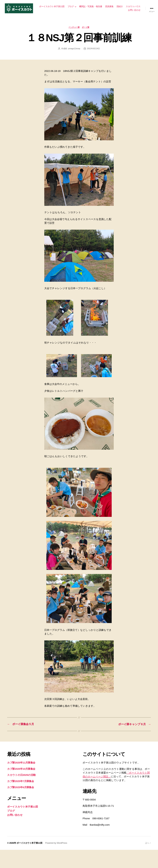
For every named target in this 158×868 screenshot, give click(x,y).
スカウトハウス (118, 10)
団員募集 (127, 7)
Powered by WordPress (56, 844)
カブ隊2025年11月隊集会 (21, 764)
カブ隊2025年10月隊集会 (21, 770)
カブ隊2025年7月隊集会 (21, 782)
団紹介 (137, 7)
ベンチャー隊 (74, 28)
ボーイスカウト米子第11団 (70, 7)
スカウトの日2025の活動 (21, 776)
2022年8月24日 (93, 49)
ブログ (88, 7)
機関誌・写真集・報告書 (108, 7)
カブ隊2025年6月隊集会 (21, 788)
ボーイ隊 (86, 28)
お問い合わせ (134, 10)
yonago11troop (74, 49)
